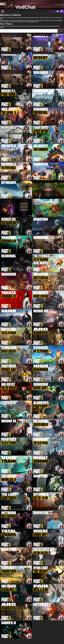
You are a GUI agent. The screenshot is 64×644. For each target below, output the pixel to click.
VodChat (25, 7)
